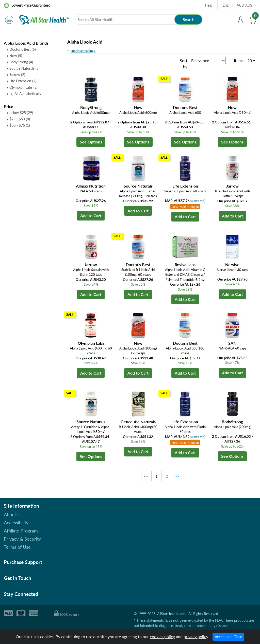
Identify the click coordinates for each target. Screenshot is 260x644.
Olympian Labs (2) (23, 87)
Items (239, 60)
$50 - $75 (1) (20, 125)
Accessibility (16, 523)
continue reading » (83, 51)
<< (146, 476)
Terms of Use (17, 547)
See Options (91, 142)
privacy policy (196, 637)
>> (177, 476)
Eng (226, 5)
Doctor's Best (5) (23, 49)
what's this (198, 201)
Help (209, 5)
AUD (244, 5)
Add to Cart (91, 216)
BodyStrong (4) (21, 62)
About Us (13, 514)
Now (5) (16, 56)
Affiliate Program (21, 531)
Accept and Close (228, 637)
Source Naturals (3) (25, 68)
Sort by (184, 63)
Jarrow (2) (17, 75)
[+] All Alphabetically (25, 94)
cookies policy (162, 637)
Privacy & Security (22, 539)
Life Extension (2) (23, 81)
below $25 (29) (21, 113)
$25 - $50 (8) (20, 119)
